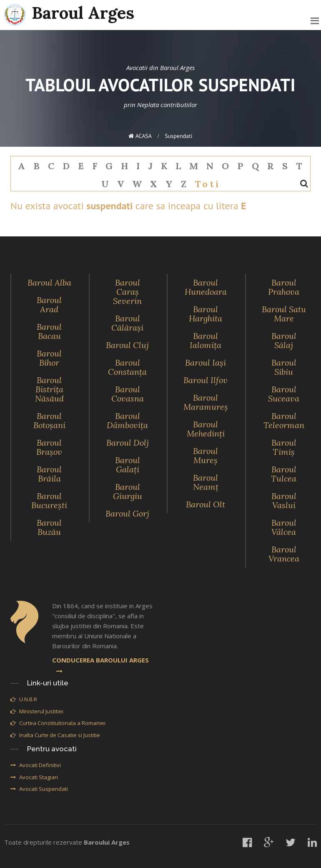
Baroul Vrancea (284, 554)
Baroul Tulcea (284, 474)
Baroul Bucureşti (49, 500)
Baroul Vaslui (284, 500)
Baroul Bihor (49, 358)
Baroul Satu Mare (284, 314)
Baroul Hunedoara (206, 287)
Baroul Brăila (49, 474)
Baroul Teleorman (284, 420)
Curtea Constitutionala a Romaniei (58, 723)
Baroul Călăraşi (127, 323)
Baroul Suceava (284, 394)
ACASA (140, 136)
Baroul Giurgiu (128, 491)
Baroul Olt (206, 504)
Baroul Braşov (49, 447)
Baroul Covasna (128, 394)
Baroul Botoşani (49, 420)
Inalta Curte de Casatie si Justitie (55, 735)
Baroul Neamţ (206, 482)
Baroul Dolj (128, 443)
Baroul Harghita (206, 314)
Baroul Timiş (284, 447)
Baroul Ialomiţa (206, 340)
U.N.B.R (24, 699)
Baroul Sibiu (284, 367)
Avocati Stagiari (34, 777)
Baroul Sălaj (284, 340)
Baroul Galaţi (128, 465)
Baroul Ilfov (206, 380)
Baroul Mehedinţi (206, 429)
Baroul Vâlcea (284, 527)
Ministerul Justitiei (37, 711)
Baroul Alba (49, 282)
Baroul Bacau (49, 331)
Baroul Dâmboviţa (127, 420)
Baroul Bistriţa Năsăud (49, 389)
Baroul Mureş (206, 455)
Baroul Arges (69, 14)
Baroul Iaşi (206, 363)
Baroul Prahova (284, 287)
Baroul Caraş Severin (127, 292)
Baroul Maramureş (206, 402)
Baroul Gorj (127, 513)
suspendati (178, 136)
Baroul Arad (49, 305)
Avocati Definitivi (36, 765)
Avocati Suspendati (39, 789)
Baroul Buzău (49, 527)
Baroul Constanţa (127, 367)
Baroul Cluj (127, 345)
